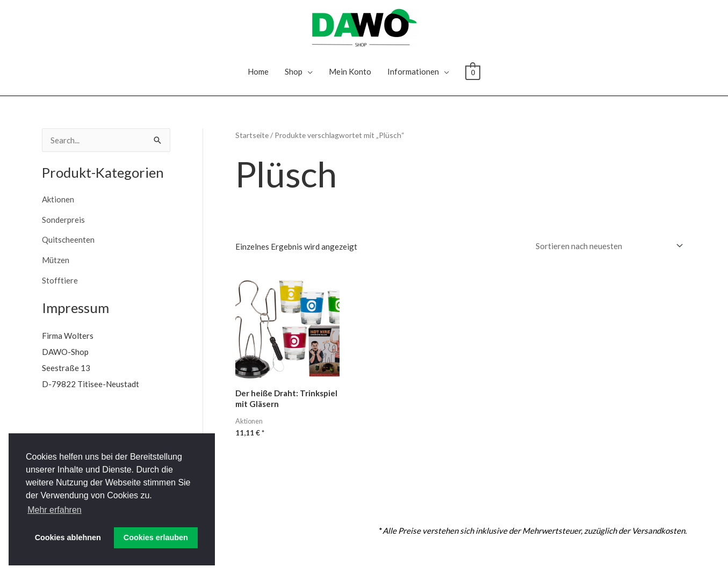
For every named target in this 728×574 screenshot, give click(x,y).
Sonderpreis (63, 220)
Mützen (56, 260)
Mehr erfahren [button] (55, 510)
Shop (294, 71)
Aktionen (58, 199)
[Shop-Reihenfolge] (608, 246)
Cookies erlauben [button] (156, 537)
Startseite (252, 135)
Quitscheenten (68, 239)
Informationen (413, 71)
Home (258, 71)
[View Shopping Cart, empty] (473, 71)
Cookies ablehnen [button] (68, 537)
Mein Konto (350, 71)
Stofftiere (60, 280)
